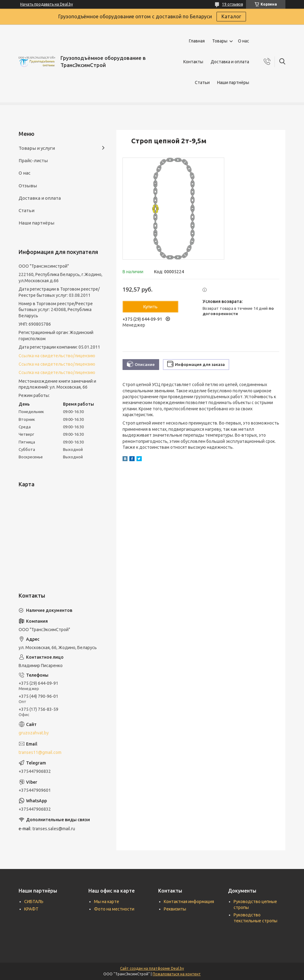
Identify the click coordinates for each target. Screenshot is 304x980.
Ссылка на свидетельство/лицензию (57, 356)
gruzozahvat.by (34, 733)
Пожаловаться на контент (177, 974)
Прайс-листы (33, 160)
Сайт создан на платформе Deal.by (152, 968)
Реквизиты (175, 909)
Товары (220, 41)
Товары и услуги (37, 148)
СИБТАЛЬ (34, 902)
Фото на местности (114, 909)
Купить (150, 307)
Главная (197, 41)
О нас (244, 41)
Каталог (231, 16)
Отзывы (28, 186)
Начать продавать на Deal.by (47, 4)
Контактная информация (189, 902)
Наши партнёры (233, 82)
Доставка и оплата (230, 62)
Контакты (193, 62)
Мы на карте (107, 902)
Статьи (202, 82)
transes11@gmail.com (40, 752)
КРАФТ (31, 909)
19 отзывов (232, 4)
